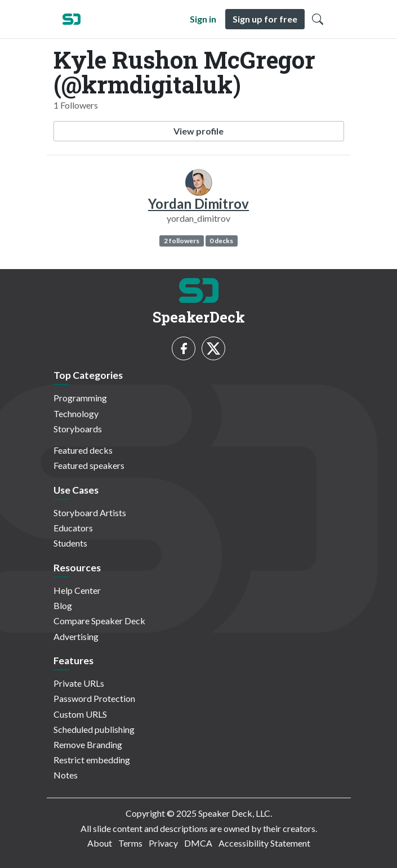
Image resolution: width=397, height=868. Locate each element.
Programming (80, 398)
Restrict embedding (92, 760)
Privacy (163, 843)
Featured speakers (89, 465)
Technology (76, 413)
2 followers (182, 241)
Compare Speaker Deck (99, 621)
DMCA (198, 843)
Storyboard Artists (90, 513)
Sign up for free (265, 19)
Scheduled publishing (94, 729)
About (100, 843)
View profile (198, 131)
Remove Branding (88, 744)
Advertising (76, 636)
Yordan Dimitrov (198, 203)
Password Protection (94, 698)
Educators (73, 528)
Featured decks (83, 450)
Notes (66, 775)
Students (70, 543)
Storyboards (78, 429)
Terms (130, 843)
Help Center (77, 590)
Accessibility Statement (264, 843)
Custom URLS (80, 714)
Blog (63, 605)
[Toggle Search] (318, 19)
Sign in (203, 19)
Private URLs (79, 683)
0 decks (221, 241)
